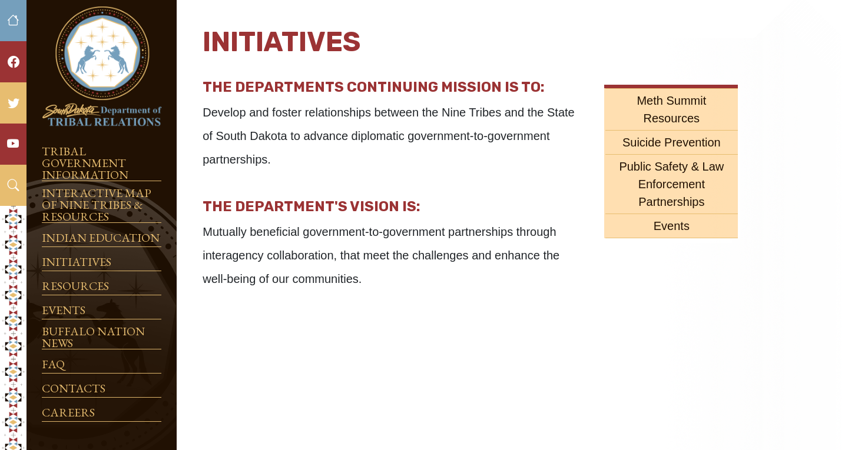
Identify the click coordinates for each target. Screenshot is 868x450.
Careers (68, 412)
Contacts (74, 388)
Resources (75, 286)
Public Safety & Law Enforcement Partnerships (671, 184)
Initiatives (77, 262)
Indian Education (101, 238)
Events (64, 310)
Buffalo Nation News (93, 337)
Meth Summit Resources (671, 109)
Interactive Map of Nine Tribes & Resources (97, 205)
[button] (13, 185)
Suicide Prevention (672, 142)
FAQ (53, 364)
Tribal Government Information (85, 163)
